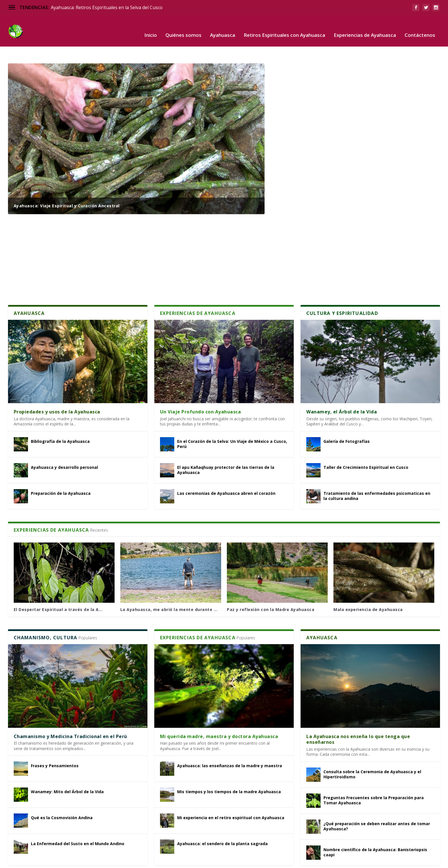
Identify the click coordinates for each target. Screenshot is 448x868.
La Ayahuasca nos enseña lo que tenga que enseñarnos (358, 722)
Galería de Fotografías (347, 424)
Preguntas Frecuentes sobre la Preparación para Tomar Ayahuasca (374, 782)
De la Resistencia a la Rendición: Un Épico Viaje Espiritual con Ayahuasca (351, 191)
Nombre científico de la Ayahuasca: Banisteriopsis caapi (375, 834)
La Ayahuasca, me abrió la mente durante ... (169, 592)
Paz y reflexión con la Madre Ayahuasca (271, 592)
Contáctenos (420, 27)
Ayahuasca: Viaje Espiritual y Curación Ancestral (67, 188)
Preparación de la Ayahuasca (61, 476)
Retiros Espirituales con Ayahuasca (284, 27)
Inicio (151, 27)
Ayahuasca (223, 27)
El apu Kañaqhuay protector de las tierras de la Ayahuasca (226, 452)
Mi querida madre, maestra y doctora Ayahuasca (219, 719)
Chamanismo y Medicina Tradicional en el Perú (70, 719)
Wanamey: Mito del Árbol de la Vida (67, 774)
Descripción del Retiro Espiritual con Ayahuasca (334, 99)
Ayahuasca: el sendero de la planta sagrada (222, 826)
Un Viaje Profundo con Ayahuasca (201, 394)
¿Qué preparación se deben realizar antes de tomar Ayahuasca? (377, 808)
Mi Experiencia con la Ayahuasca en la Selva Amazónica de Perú (354, 143)
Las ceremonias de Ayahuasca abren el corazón (226, 476)
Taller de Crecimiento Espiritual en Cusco (366, 450)
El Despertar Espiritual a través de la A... (58, 592)
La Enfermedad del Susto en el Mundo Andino (78, 826)
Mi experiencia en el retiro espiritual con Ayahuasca (231, 800)
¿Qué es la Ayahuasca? (304, 54)
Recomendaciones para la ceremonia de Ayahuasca (339, 238)
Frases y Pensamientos (55, 748)
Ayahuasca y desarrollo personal (64, 450)
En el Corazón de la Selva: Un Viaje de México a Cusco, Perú (232, 426)
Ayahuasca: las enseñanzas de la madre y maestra (230, 748)
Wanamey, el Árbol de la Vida (342, 394)
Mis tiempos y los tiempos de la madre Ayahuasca (229, 774)
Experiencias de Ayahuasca (365, 27)
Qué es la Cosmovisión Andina (62, 800)
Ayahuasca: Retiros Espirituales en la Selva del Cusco (107, 7)
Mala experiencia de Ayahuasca (368, 592)
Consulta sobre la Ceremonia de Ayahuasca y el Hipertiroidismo (372, 757)
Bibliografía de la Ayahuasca (60, 424)
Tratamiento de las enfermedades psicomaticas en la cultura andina (377, 478)
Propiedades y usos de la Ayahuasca (57, 394)
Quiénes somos (183, 27)
